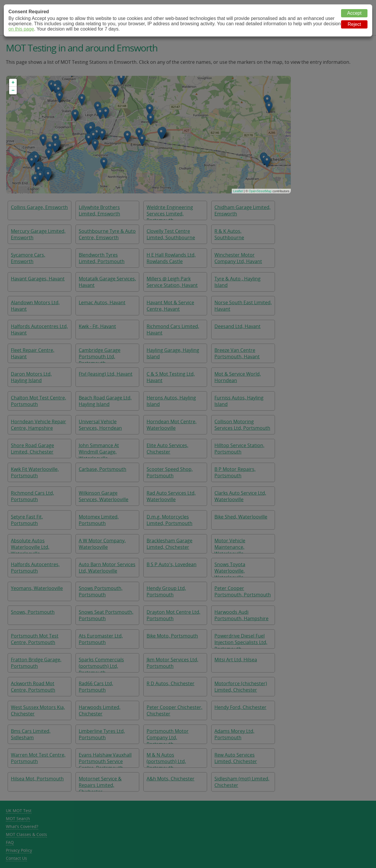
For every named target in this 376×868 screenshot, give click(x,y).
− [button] (13, 91)
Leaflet (238, 191)
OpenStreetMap (260, 191)
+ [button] (13, 83)
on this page (21, 29)
